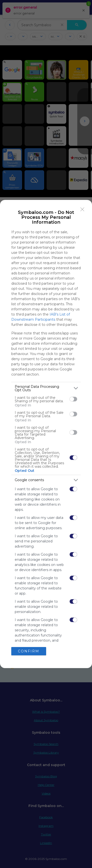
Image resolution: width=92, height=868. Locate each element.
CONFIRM (29, 651)
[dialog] (46, 434)
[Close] (82, 209)
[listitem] (46, 388)
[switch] (73, 399)
